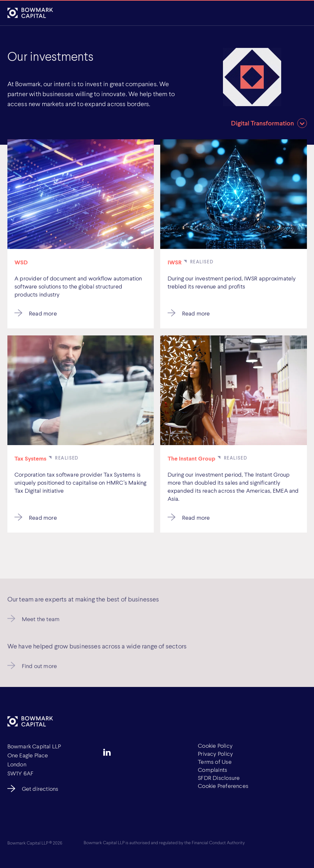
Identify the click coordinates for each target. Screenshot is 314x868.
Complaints (212, 770)
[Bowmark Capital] (30, 13)
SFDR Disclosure (219, 778)
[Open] (300, 13)
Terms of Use (215, 762)
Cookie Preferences (223, 786)
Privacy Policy (215, 754)
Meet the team (41, 622)
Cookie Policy (215, 745)
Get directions (40, 789)
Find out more (40, 669)
